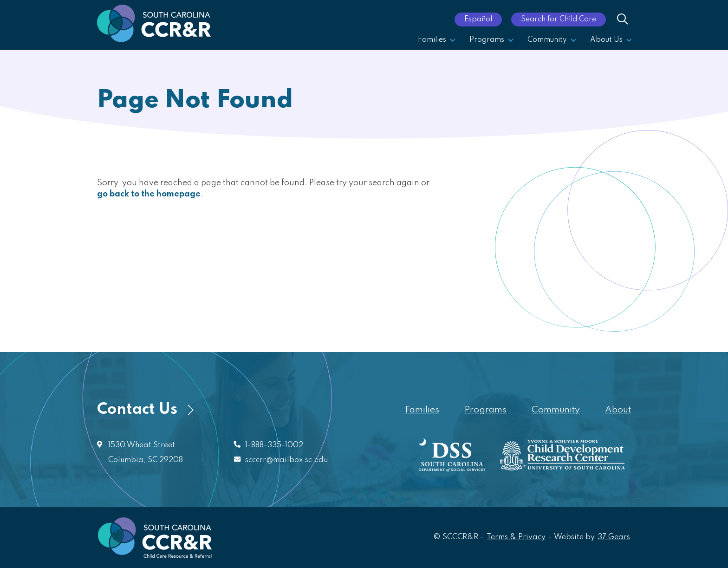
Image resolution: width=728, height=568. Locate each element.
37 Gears (614, 537)
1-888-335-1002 (274, 445)
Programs (491, 40)
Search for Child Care (559, 20)
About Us (611, 40)
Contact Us (145, 410)
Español (478, 20)
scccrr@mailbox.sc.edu (286, 460)
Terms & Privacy (516, 537)
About (618, 410)
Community (552, 40)
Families (437, 40)
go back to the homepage (149, 194)
